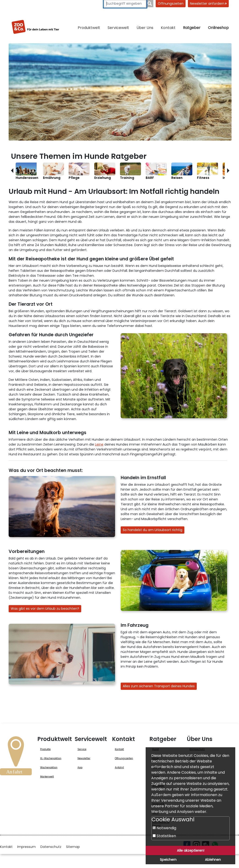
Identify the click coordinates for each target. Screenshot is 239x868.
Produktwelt (89, 28)
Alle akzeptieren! (191, 850)
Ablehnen (213, 860)
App (80, 767)
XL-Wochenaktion (51, 758)
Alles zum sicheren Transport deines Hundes (159, 686)
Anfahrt (119, 767)
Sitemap (73, 847)
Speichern (168, 860)
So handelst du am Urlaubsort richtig (153, 530)
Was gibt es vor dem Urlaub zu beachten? (45, 609)
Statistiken (164, 836)
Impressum (26, 847)
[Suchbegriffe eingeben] (125, 4)
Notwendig (164, 828)
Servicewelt (118, 28)
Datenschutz (51, 847)
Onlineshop (218, 28)
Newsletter (84, 758)
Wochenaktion (49, 767)
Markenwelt (47, 777)
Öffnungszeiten (171, 4)
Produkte (45, 749)
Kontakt (168, 28)
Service (82, 749)
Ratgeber (192, 28)
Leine (99, 444)
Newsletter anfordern (208, 4)
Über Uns (145, 28)
